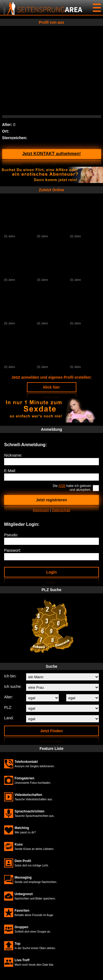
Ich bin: (10, 676)
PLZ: (8, 707)
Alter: (9, 697)
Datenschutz (61, 510)
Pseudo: (11, 535)
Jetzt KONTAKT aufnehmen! (51, 154)
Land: (9, 718)
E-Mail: (10, 471)
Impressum (41, 510)
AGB (62, 486)
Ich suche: (13, 686)
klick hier (51, 387)
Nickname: (13, 455)
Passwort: (12, 550)
